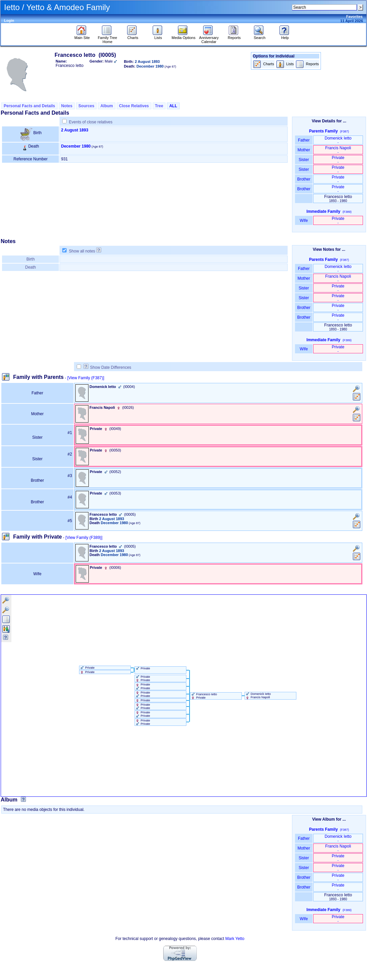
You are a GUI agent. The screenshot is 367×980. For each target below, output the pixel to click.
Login (9, 21)
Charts (133, 36)
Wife (304, 221)
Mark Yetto (235, 939)
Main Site (82, 36)
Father (304, 140)
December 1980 (76, 146)
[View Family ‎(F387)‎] (86, 378)
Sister (304, 160)
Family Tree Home (107, 38)
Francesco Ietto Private (204, 696)
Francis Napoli (338, 150)
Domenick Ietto (338, 140)
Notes (67, 106)
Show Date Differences (107, 367)
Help (285, 36)
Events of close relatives (91, 122)
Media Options (183, 36)
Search (260, 36)
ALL (173, 106)
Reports (234, 36)
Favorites (354, 16)
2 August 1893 (75, 130)
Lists (158, 36)
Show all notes (82, 251)
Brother (304, 179)
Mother (304, 150)
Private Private (143, 678)
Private (338, 160)
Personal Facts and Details (29, 106)
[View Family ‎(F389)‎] (84, 538)
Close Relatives (134, 106)
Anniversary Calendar (209, 38)
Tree (159, 106)
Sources (86, 106)
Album (106, 106)
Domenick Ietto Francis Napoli (258, 696)
